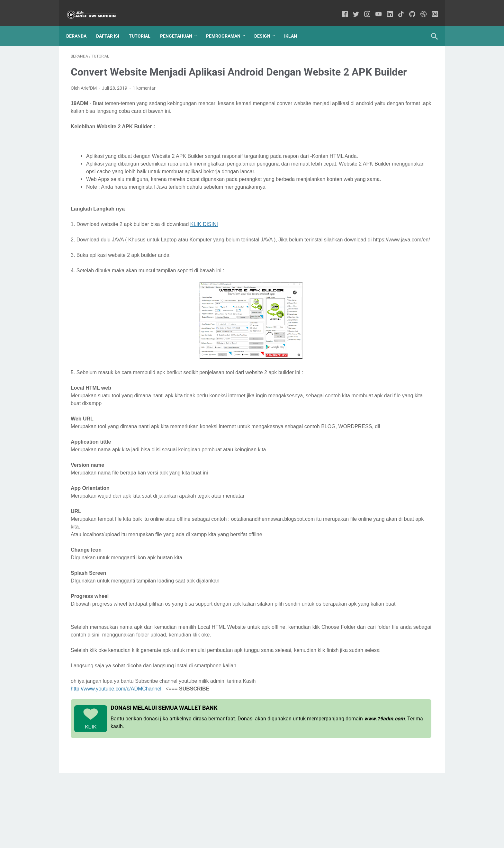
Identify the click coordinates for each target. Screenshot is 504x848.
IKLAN (295, 25)
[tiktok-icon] (396, 8)
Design (267, 25)
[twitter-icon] (351, 8)
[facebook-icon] (340, 8)
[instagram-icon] (363, 8)
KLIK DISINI (204, 256)
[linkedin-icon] (385, 8)
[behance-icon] (430, 8)
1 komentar (144, 97)
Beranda (81, 25)
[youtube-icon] (374, 8)
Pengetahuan (181, 25)
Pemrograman (228, 25)
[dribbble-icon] (419, 8)
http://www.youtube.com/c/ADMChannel (117, 759)
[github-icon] (408, 8)
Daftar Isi (112, 25)
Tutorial (144, 25)
